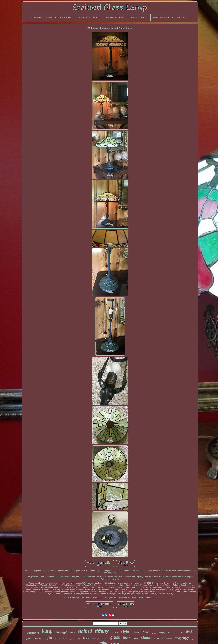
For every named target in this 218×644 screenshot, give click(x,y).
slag (193, 639)
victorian (178, 632)
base (136, 638)
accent (115, 632)
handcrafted (33, 633)
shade (146, 637)
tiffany (102, 631)
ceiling (154, 633)
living (73, 633)
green (28, 638)
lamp (47, 631)
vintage (61, 632)
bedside (169, 639)
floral (104, 638)
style (125, 631)
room (78, 639)
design (72, 639)
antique (159, 638)
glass (115, 637)
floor (126, 638)
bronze (38, 638)
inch (65, 638)
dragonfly (182, 638)
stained (85, 631)
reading (95, 639)
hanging (162, 633)
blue (146, 632)
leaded (58, 639)
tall (169, 633)
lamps (86, 638)
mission (136, 632)
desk (189, 632)
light (48, 637)
